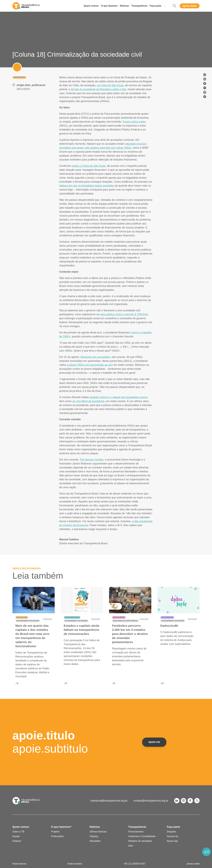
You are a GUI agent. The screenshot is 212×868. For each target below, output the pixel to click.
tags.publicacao (72, 617)
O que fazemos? (61, 827)
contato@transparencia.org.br (151, 801)
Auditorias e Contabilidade (142, 836)
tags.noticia (22, 617)
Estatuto (17, 841)
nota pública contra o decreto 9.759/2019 (124, 314)
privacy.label (193, 864)
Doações (171, 832)
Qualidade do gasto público (125, 621)
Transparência (139, 6)
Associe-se (173, 836)
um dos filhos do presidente (88, 401)
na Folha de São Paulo (110, 85)
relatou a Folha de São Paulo (89, 166)
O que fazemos (109, 6)
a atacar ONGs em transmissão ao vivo (90, 365)
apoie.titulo (190, 6)
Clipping (94, 836)
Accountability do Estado (28, 621)
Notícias (124, 6)
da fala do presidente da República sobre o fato (99, 89)
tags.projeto (167, 617)
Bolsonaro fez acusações (95, 357)
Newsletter (95, 841)
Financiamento (136, 832)
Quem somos (91, 6)
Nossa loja (172, 841)
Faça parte (155, 6)
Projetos (55, 832)
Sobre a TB (18, 832)
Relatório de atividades (140, 841)
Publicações (57, 836)
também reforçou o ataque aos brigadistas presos (119, 397)
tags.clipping (119, 617)
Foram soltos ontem (134, 122)
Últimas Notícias (98, 832)
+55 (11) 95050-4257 (135, 864)
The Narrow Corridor (92, 460)
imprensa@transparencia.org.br (109, 801)
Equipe (16, 836)
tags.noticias (19, 77)
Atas (131, 846)
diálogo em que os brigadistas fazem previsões (87, 186)
